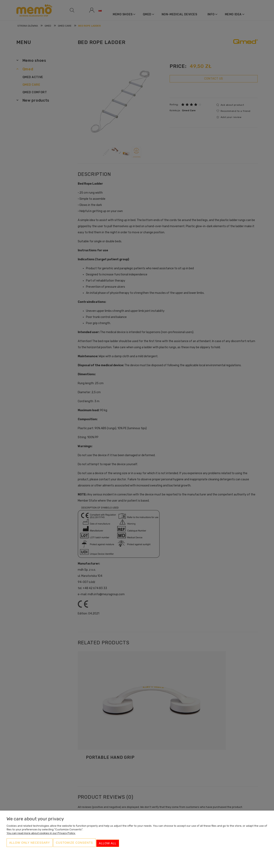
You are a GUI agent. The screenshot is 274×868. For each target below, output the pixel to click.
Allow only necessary (30, 845)
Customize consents (74, 845)
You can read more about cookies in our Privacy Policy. (41, 836)
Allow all (108, 845)
